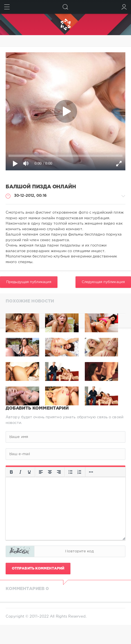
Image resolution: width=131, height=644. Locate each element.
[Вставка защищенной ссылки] (109, 472)
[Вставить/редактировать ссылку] (100, 472)
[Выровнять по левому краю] (41, 472)
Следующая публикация (103, 282)
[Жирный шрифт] (11, 472)
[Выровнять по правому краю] (59, 472)
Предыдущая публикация (29, 282)
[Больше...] (11, 482)
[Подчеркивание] (29, 472)
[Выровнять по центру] (50, 472)
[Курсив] (20, 472)
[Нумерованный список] (79, 472)
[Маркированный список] (70, 472)
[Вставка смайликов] (91, 472)
